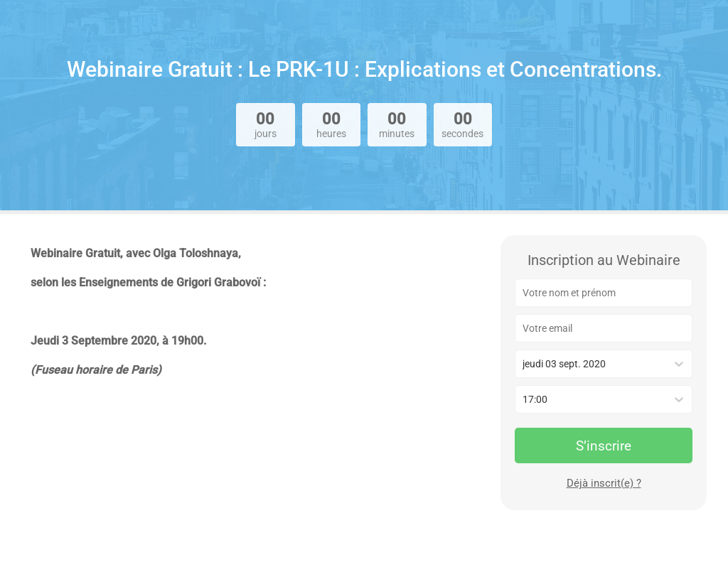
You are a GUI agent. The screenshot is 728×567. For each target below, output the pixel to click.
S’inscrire (604, 446)
